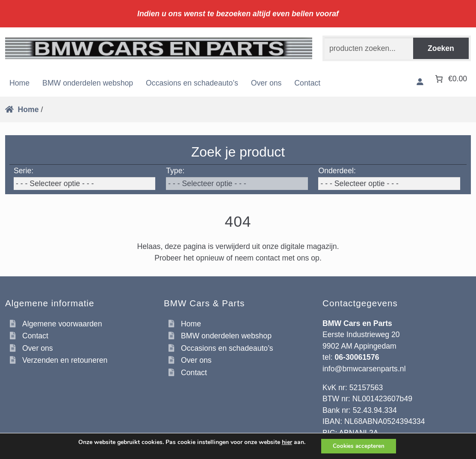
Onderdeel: (337, 171)
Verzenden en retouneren (65, 360)
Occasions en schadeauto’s (192, 83)
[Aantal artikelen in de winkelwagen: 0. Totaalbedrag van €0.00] (450, 79)
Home (19, 83)
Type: (175, 171)
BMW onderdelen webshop (88, 83)
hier (285, 442)
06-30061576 (357, 357)
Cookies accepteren (359, 446)
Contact (307, 83)
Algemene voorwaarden (62, 324)
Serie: (24, 171)
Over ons (266, 83)
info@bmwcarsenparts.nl (364, 369)
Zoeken (441, 48)
